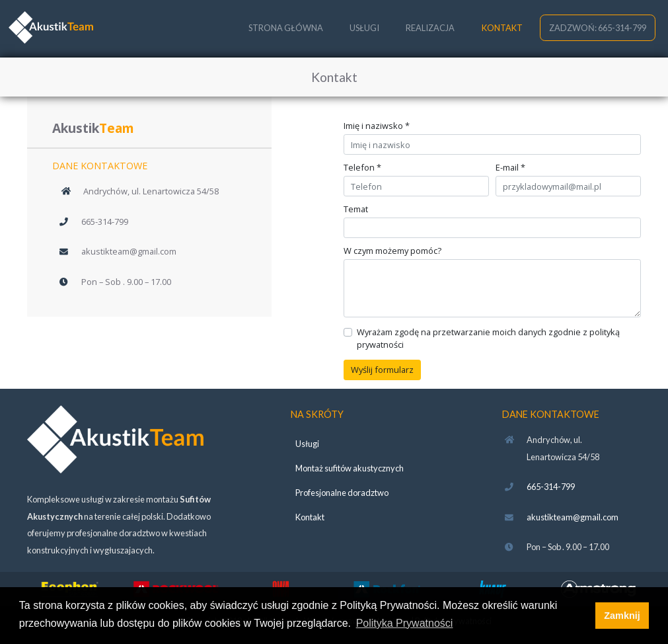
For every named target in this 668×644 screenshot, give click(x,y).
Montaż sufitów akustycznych (350, 468)
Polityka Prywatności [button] (405, 623)
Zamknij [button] (622, 616)
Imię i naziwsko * (377, 126)
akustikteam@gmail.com (129, 251)
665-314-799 (105, 221)
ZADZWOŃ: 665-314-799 (598, 28)
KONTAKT (502, 28)
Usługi (307, 444)
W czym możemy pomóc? (392, 251)
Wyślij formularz (382, 370)
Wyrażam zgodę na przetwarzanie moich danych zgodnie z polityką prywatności (488, 338)
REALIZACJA (430, 28)
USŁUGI (364, 28)
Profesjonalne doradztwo (342, 493)
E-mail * (510, 168)
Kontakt (310, 517)
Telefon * (362, 168)
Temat (356, 209)
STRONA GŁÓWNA (286, 28)
